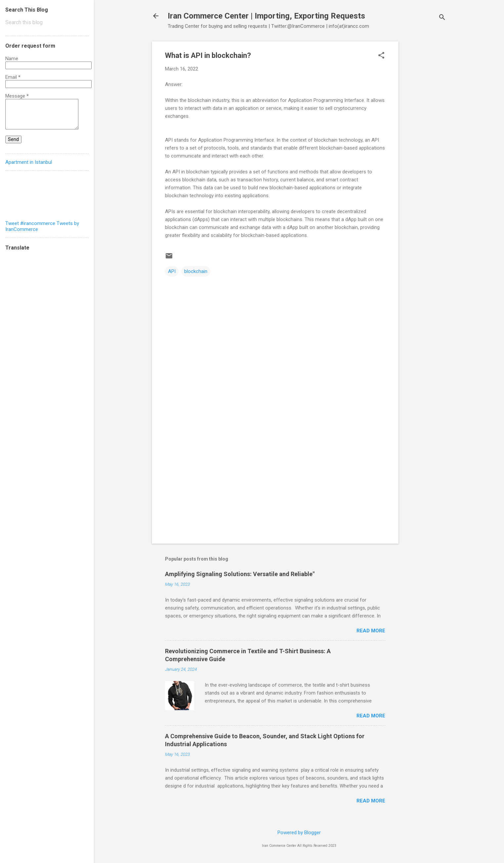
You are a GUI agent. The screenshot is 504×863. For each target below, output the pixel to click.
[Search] (442, 18)
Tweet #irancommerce (30, 223)
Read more (371, 631)
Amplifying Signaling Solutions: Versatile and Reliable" (240, 574)
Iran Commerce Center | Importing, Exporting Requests (266, 16)
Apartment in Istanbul (29, 162)
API (172, 271)
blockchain (196, 271)
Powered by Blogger (299, 833)
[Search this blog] (47, 23)
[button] (381, 56)
